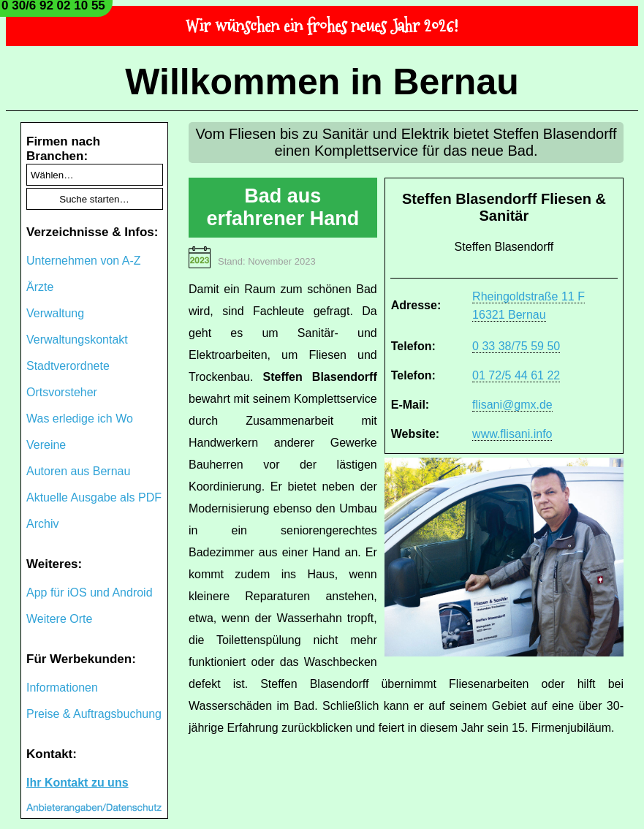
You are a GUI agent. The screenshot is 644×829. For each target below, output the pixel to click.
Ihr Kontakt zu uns (77, 783)
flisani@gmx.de (512, 405)
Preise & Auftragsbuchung (94, 714)
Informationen (62, 688)
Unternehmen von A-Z (84, 261)
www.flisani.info (512, 434)
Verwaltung (55, 313)
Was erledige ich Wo (80, 419)
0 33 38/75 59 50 (516, 346)
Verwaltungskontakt (77, 340)
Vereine (46, 445)
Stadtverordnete (68, 366)
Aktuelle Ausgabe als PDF (94, 497)
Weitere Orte (59, 619)
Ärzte (40, 287)
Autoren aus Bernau (78, 471)
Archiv (42, 524)
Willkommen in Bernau (322, 82)
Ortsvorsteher (62, 392)
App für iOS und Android (90, 593)
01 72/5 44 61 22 (516, 375)
